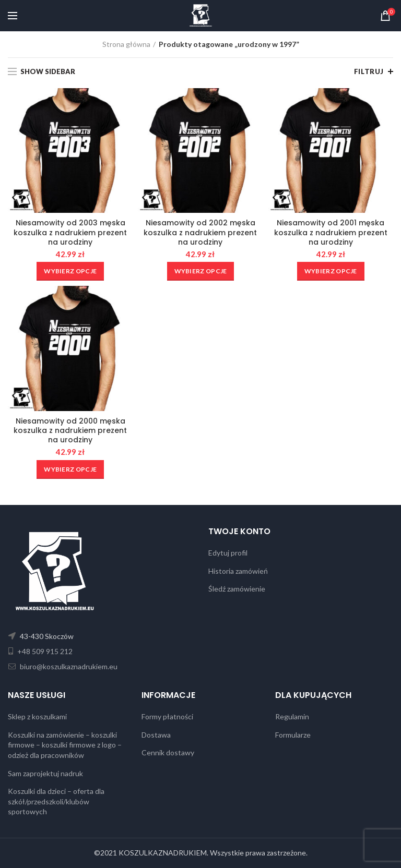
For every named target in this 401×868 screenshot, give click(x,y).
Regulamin (292, 716)
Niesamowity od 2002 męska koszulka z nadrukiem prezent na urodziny (200, 232)
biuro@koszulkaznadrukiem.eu (68, 666)
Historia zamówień (238, 571)
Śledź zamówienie (237, 589)
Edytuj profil (228, 553)
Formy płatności (167, 716)
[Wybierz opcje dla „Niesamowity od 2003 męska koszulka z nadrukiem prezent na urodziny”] (70, 271)
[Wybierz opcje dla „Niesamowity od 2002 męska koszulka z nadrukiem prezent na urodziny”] (201, 271)
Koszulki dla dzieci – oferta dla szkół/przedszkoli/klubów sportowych (56, 801)
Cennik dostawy (168, 752)
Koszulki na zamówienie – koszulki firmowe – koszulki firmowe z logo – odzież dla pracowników (65, 745)
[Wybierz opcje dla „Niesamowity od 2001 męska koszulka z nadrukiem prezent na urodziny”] (331, 271)
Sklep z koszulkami (37, 716)
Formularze (293, 735)
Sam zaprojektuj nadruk (45, 773)
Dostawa (156, 735)
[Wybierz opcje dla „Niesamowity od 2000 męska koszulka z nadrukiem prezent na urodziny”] (70, 469)
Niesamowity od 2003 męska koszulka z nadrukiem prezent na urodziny (70, 232)
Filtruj (369, 71)
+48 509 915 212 (44, 651)
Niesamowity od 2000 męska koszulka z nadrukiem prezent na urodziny (70, 431)
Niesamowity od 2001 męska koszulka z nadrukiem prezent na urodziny (331, 232)
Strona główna (126, 44)
